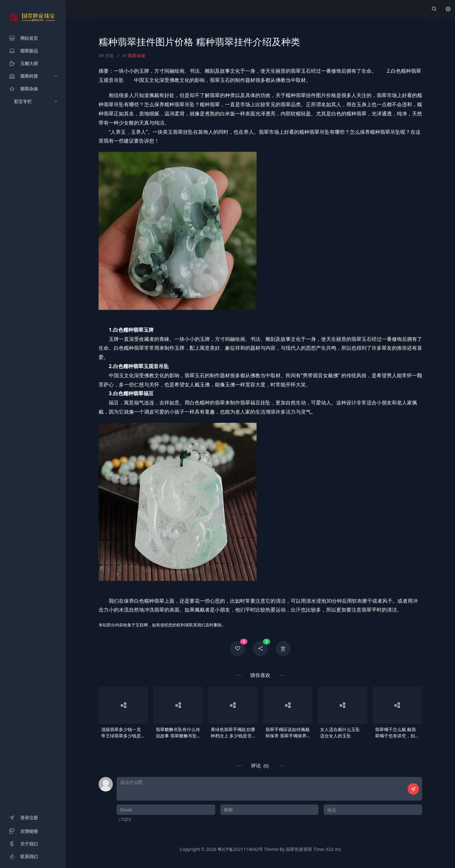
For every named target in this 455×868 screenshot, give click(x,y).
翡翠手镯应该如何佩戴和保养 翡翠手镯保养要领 (288, 733)
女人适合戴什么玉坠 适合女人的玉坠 (340, 733)
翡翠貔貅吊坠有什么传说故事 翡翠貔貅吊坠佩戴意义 (178, 733)
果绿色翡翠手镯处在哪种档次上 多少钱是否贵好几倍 (233, 733)
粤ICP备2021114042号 (240, 849)
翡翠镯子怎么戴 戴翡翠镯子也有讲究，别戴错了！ (397, 733)
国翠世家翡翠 (299, 849)
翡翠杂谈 (136, 55)
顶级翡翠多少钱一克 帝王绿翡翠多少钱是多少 (123, 733)
